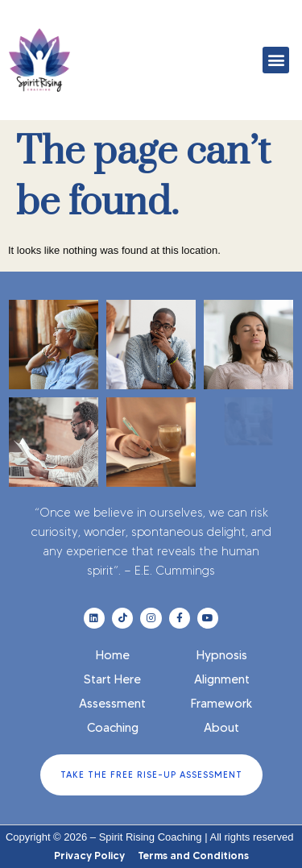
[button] (276, 60)
